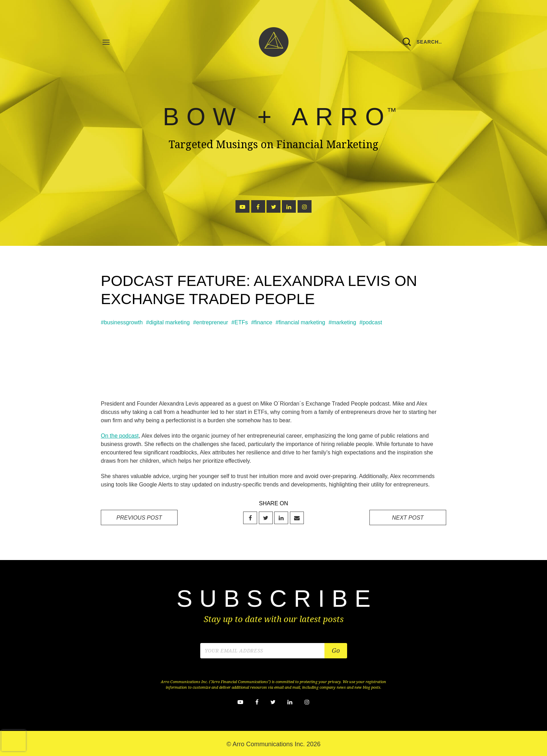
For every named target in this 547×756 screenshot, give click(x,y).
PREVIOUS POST (139, 518)
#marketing (342, 322)
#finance (262, 322)
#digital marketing (168, 322)
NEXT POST (408, 518)
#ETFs (239, 322)
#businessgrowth (122, 322)
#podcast (371, 322)
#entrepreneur (211, 322)
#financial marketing (300, 322)
